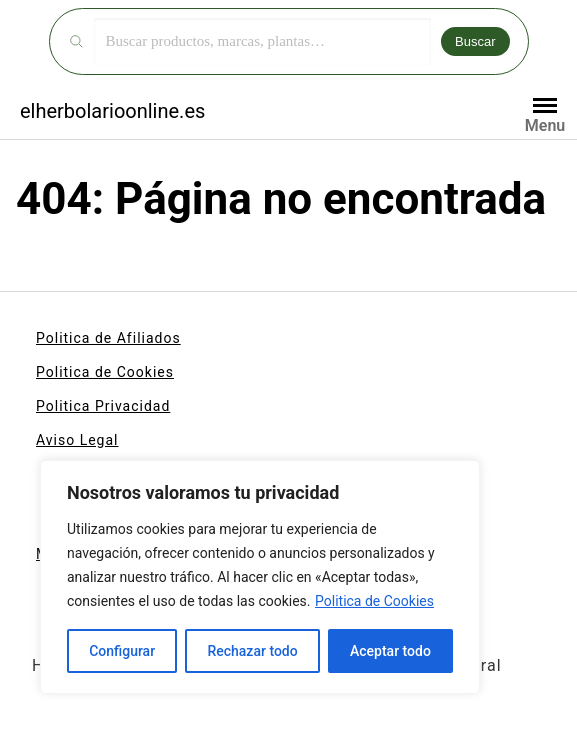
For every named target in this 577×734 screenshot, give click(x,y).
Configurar (122, 651)
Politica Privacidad (103, 406)
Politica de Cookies (374, 601)
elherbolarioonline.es (112, 111)
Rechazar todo (252, 651)
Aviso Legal (77, 440)
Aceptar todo (390, 651)
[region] (260, 577)
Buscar (475, 41)
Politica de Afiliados (108, 338)
